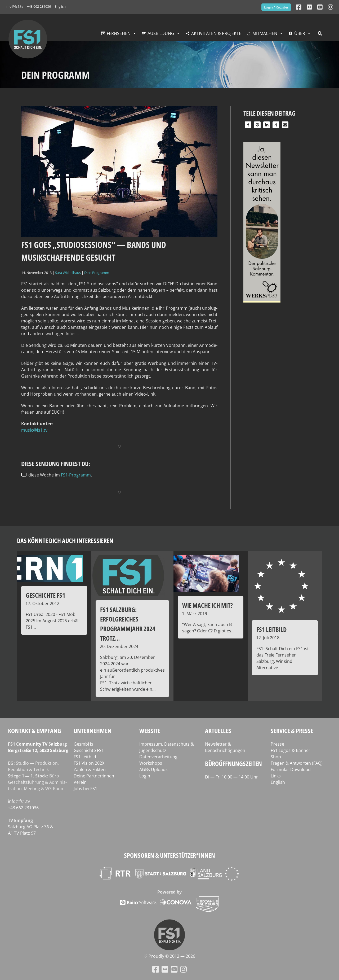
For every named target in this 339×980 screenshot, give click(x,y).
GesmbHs (83, 744)
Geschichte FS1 (89, 750)
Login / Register (276, 7)
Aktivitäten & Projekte (216, 33)
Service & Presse (292, 731)
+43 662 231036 (39, 6)
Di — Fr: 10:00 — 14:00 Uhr (231, 777)
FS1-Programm (76, 475)
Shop (276, 757)
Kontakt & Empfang (35, 731)
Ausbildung (161, 33)
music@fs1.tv (34, 430)
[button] (248, 125)
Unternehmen (93, 731)
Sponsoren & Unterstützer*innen (169, 855)
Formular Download (291, 769)
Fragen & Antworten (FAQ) (297, 763)
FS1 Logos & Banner (291, 750)
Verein (80, 782)
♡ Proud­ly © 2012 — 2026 (169, 956)
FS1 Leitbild (85, 757)
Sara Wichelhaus (68, 273)
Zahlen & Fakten (90, 769)
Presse (277, 744)
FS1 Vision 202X (89, 763)
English (60, 6)
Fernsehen (119, 33)
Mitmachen (265, 33)
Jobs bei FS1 (85, 789)
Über (300, 33)
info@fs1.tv (14, 6)
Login (145, 776)
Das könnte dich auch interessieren (65, 541)
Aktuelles (218, 731)
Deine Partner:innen (94, 776)
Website (150, 731)
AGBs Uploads (153, 769)
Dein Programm (97, 273)
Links (276, 776)
